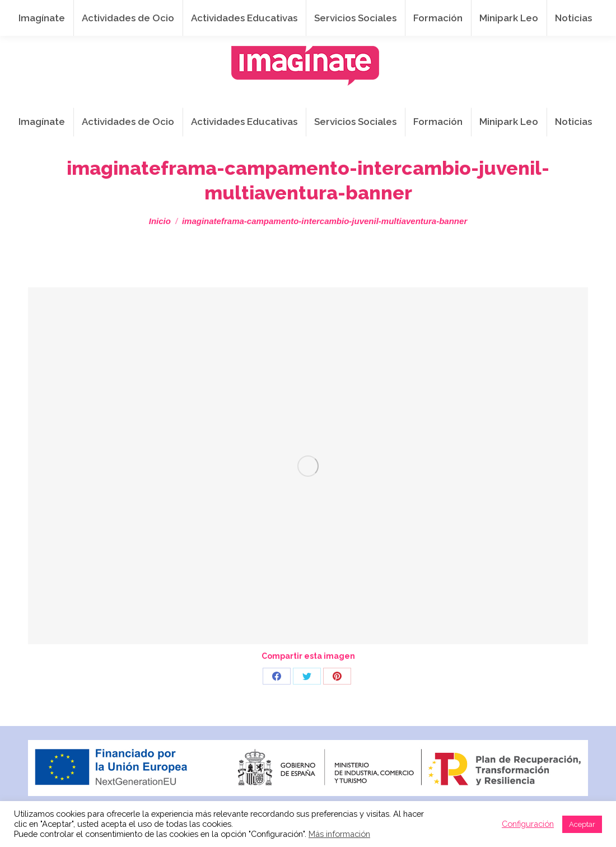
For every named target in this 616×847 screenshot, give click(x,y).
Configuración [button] (528, 824)
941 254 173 (215, 12)
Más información (339, 834)
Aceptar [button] (582, 824)
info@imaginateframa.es (310, 12)
